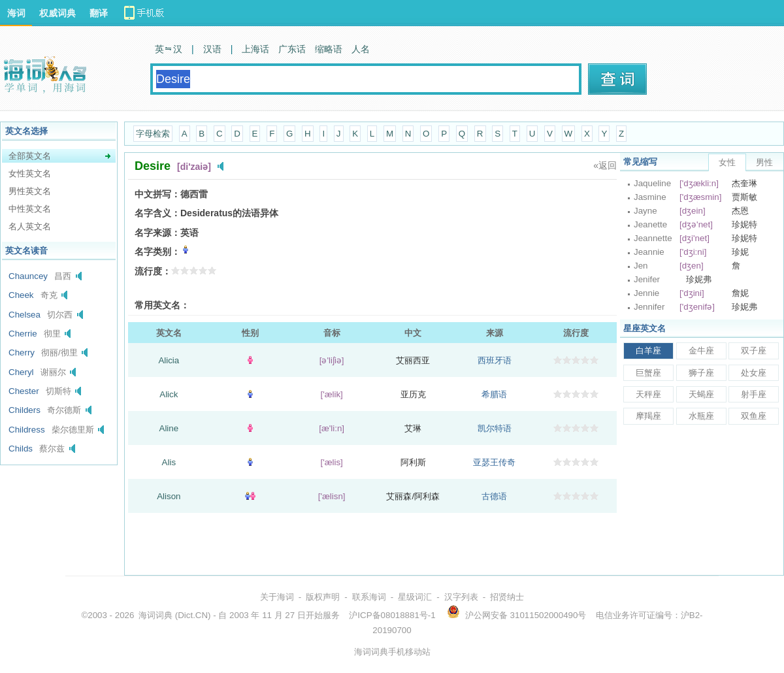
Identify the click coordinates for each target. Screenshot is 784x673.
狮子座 (701, 373)
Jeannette (653, 238)
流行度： (153, 271)
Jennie (646, 293)
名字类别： (157, 252)
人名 (361, 49)
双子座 (754, 351)
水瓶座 (701, 416)
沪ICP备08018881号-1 (392, 615)
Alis (169, 462)
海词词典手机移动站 (392, 652)
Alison (169, 496)
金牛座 (701, 351)
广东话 (292, 49)
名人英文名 (30, 226)
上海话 (255, 49)
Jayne (645, 211)
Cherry (22, 353)
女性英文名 (30, 173)
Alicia (169, 360)
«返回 (605, 165)
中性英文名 (30, 209)
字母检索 (153, 134)
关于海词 (277, 597)
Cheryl (21, 372)
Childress (27, 430)
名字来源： (157, 233)
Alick (169, 394)
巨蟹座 (648, 373)
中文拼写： (157, 194)
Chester (24, 391)
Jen (641, 266)
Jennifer (649, 307)
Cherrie (23, 334)
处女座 (754, 373)
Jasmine (650, 197)
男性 (764, 162)
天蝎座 (701, 394)
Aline (169, 428)
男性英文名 (30, 191)
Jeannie (649, 252)
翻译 (99, 13)
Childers (24, 410)
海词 (16, 13)
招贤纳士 (507, 597)
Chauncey (28, 276)
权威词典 (57, 13)
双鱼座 (754, 416)
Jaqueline (652, 183)
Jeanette (650, 224)
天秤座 (648, 394)
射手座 (754, 394)
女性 (727, 162)
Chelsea (24, 315)
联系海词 (369, 597)
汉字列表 (461, 597)
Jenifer (647, 279)
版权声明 (323, 597)
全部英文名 (30, 156)
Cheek (21, 295)
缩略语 (329, 49)
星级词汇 (415, 597)
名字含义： (157, 213)
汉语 (212, 49)
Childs (21, 449)
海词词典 (155, 615)
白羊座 (648, 351)
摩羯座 (648, 416)
